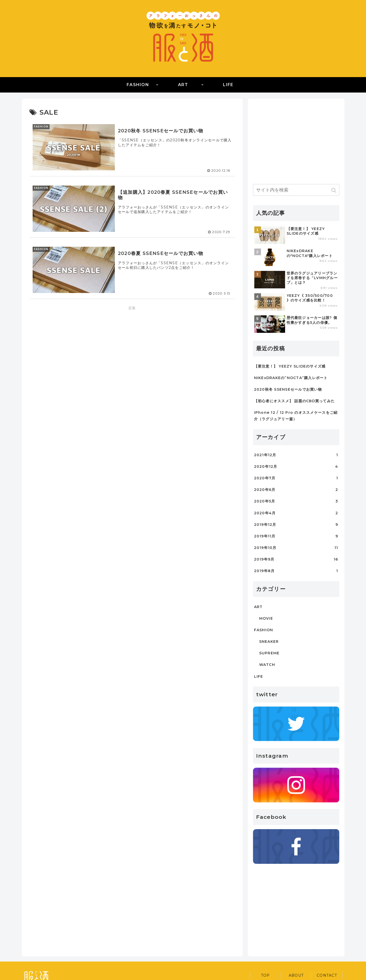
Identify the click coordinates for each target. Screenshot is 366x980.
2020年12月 (296, 467)
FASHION (264, 630)
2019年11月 (296, 536)
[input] (296, 190)
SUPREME (269, 653)
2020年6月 (296, 490)
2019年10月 (296, 548)
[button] (334, 190)
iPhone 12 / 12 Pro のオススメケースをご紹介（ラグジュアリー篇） (296, 416)
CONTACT (327, 975)
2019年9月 (296, 559)
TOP (265, 975)
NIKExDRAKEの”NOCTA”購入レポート (291, 378)
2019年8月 (296, 571)
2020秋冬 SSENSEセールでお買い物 (288, 389)
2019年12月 (296, 525)
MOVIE (266, 618)
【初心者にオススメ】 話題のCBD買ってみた (294, 401)
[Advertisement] (132, 347)
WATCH (267, 665)
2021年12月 (296, 455)
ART (258, 607)
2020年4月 (296, 513)
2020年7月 (296, 478)
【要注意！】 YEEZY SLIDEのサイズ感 (290, 366)
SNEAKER (269, 642)
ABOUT (296, 975)
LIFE (259, 676)
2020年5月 (296, 501)
